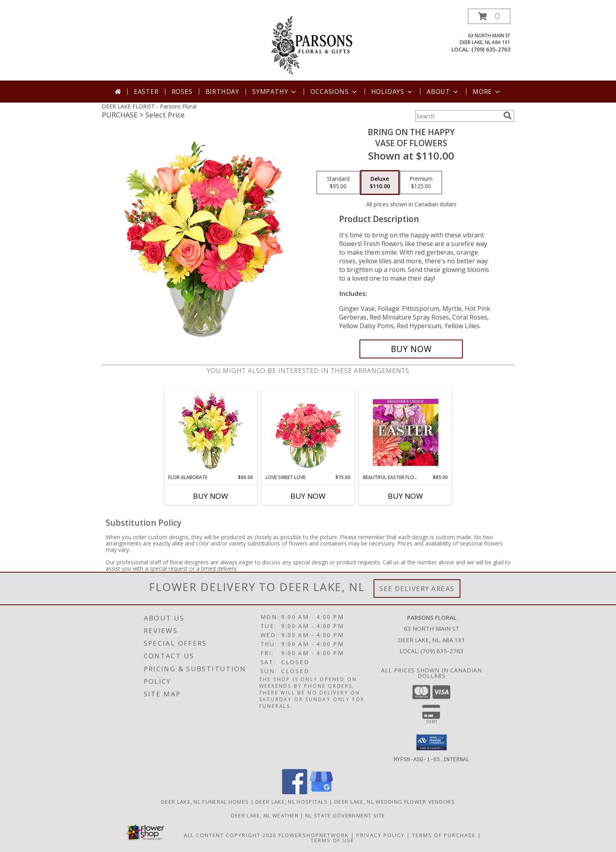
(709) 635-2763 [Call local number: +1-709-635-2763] (491, 49)
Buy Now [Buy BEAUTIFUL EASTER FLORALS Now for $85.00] (405, 496)
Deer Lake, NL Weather (265, 815)
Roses (182, 92)
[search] (508, 116)
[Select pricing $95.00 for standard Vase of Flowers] (338, 183)
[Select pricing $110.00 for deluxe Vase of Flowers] (380, 183)
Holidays (392, 92)
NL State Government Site (345, 815)
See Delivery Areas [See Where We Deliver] (417, 589)
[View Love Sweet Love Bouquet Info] (308, 432)
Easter (146, 92)
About (443, 92)
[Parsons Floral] (309, 45)
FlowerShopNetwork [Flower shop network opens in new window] (314, 835)
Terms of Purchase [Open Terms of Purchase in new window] (444, 835)
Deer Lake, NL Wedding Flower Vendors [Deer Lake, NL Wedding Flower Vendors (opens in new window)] (395, 801)
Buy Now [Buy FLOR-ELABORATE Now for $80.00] (211, 496)
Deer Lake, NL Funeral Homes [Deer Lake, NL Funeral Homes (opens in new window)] (205, 801)
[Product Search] (458, 116)
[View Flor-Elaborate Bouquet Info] (211, 432)
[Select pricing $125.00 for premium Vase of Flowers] (421, 183)
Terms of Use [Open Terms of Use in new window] (333, 840)
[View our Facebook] (295, 792)
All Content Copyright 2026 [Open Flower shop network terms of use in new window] (230, 835)
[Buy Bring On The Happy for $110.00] (411, 349)
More (487, 92)
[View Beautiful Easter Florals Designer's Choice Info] (406, 432)
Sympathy (275, 92)
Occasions (334, 92)
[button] (489, 16)
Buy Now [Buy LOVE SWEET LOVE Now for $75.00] (308, 496)
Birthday (222, 92)
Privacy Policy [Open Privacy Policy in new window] (380, 835)
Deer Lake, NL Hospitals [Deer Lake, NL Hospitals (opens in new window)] (291, 801)
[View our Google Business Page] (321, 792)
